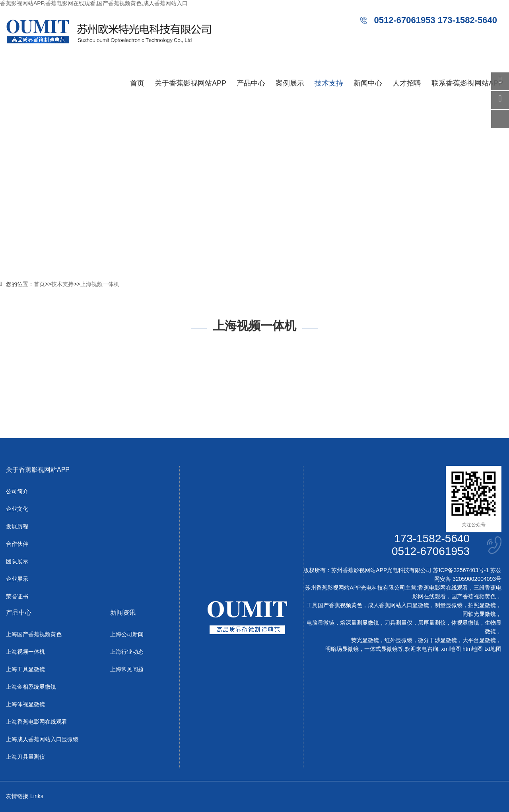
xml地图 (451, 649)
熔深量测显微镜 (359, 623)
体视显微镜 (465, 623)
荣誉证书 (17, 596)
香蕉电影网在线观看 (443, 588)
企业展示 (17, 579)
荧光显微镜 (365, 640)
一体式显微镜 (381, 649)
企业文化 (17, 509)
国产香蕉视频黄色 (474, 596)
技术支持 (329, 83)
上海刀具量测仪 (25, 757)
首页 (137, 83)
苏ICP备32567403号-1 (461, 570)
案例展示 (290, 83)
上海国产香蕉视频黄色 (34, 634)
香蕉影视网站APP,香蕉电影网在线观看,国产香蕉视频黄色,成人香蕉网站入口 (94, 3)
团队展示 (17, 561)
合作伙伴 (17, 544)
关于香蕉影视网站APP (190, 83)
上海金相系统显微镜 (31, 687)
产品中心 (251, 83)
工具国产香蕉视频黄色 (334, 605)
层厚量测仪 (432, 623)
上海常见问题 (127, 669)
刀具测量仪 (398, 623)
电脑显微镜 (321, 623)
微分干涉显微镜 (437, 640)
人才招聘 (407, 83)
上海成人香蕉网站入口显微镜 (42, 739)
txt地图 (493, 649)
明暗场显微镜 (342, 649)
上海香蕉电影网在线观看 (37, 722)
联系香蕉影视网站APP (467, 83)
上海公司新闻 (127, 634)
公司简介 (17, 491)
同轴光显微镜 (479, 614)
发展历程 (17, 526)
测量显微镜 (449, 605)
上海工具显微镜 (25, 669)
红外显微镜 (398, 640)
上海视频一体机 (100, 284)
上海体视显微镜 (25, 704)
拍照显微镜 (482, 605)
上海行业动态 (127, 652)
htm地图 (473, 649)
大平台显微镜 (479, 640)
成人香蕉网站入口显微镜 (398, 605)
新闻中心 (368, 83)
